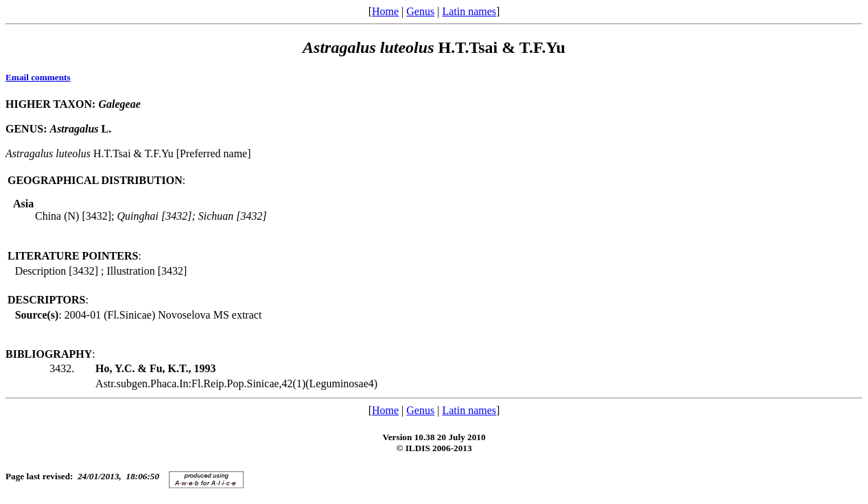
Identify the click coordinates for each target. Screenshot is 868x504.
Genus (420, 11)
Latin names (469, 11)
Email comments (38, 77)
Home (385, 11)
